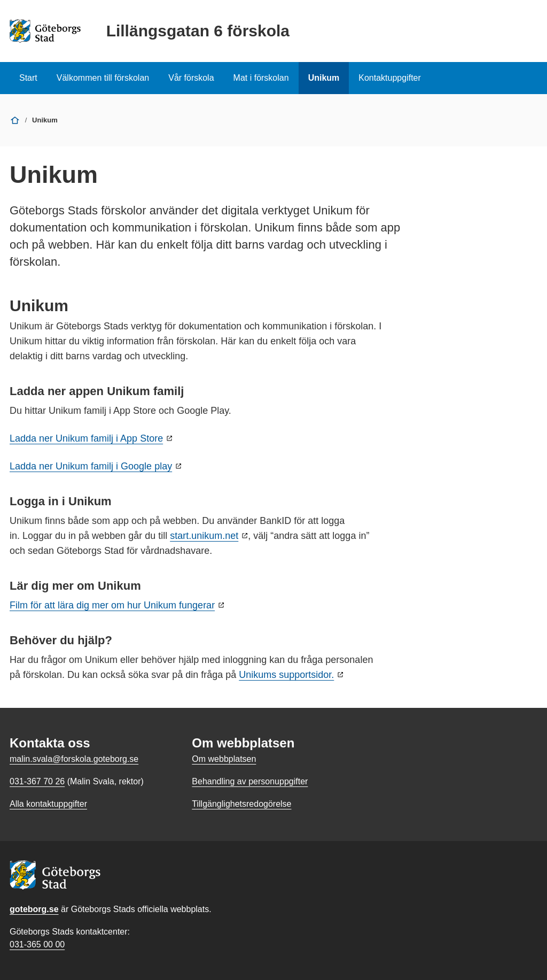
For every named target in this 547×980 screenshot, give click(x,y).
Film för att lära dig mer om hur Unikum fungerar (112, 605)
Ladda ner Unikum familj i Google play (91, 466)
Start (28, 78)
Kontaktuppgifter (390, 78)
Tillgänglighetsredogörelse (241, 804)
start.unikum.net (204, 536)
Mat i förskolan (261, 78)
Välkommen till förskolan (103, 78)
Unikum (324, 78)
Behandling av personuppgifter (250, 781)
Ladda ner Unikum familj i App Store (86, 438)
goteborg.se (34, 909)
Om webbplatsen (224, 759)
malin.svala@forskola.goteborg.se (74, 759)
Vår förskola (191, 78)
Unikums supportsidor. (286, 675)
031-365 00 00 (37, 944)
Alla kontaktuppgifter (48, 804)
